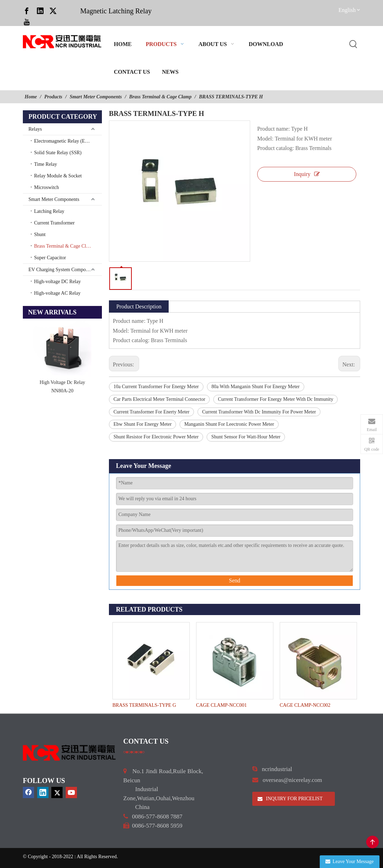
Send (235, 580)
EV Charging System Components (62, 270)
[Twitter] (53, 11)
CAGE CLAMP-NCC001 (221, 705)
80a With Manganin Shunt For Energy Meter (256, 387)
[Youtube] (27, 22)
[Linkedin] (40, 11)
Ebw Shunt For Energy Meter (142, 424)
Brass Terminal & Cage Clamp (64, 246)
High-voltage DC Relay (57, 282)
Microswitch (47, 187)
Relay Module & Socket (58, 176)
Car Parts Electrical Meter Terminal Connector (159, 399)
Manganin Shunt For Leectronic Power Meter (229, 424)
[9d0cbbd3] (70, 753)
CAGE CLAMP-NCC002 (305, 705)
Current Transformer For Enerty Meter (151, 412)
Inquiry (307, 174)
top (372, 842)
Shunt (40, 234)
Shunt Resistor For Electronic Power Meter (156, 437)
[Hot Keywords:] (354, 44)
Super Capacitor (50, 258)
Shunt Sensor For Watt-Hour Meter (246, 437)
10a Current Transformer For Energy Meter (156, 387)
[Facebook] (27, 11)
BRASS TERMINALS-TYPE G (144, 705)
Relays (35, 129)
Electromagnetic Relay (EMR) (64, 141)
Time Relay (46, 164)
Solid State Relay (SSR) (58, 153)
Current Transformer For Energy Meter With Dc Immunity (275, 399)
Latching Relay (49, 211)
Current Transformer (54, 223)
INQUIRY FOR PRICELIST (290, 799)
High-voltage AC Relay (57, 293)
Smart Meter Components (54, 199)
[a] (134, 752)
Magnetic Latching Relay (116, 11)
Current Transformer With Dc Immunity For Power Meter (259, 412)
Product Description (139, 306)
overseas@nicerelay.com (293, 780)
